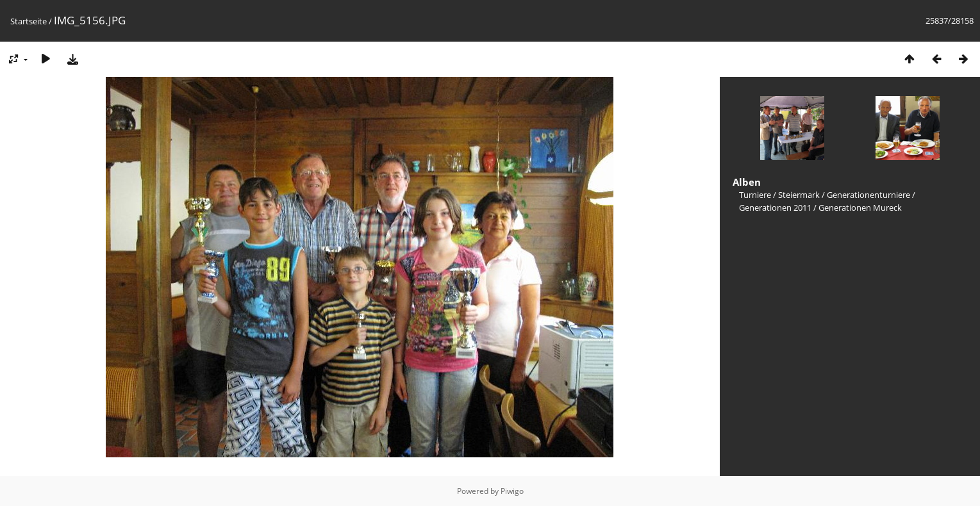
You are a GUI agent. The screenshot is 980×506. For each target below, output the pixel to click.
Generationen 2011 (775, 208)
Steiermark (799, 195)
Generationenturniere (868, 195)
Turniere (755, 195)
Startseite (29, 21)
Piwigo (512, 491)
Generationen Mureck (860, 208)
